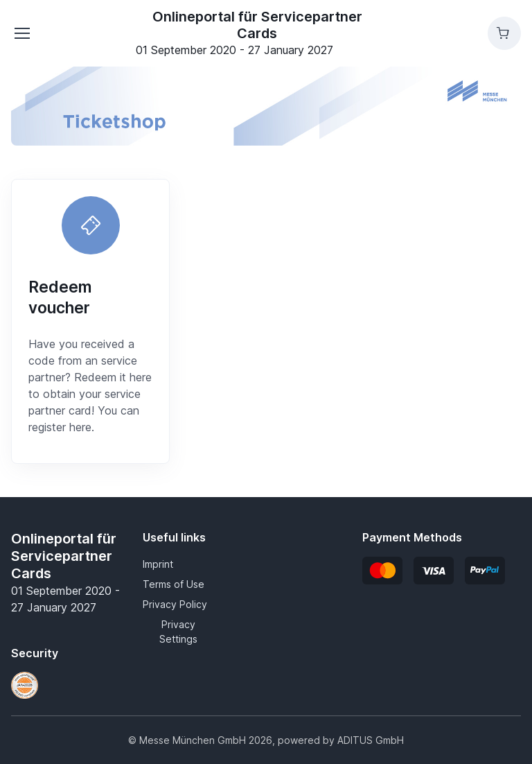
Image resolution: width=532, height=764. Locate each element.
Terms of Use (174, 584)
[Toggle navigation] (21, 33)
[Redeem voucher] (91, 225)
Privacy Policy (175, 604)
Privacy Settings (178, 632)
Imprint (158, 564)
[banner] (266, 106)
